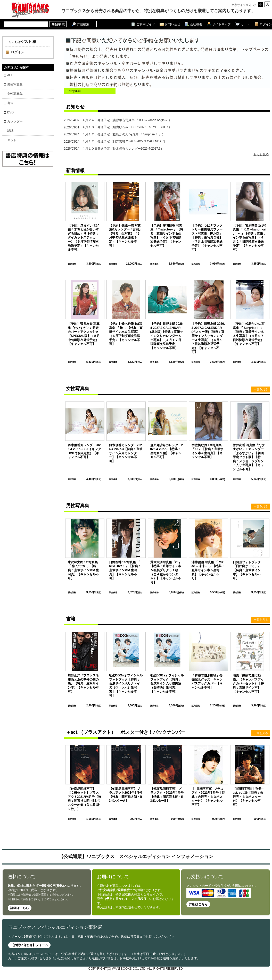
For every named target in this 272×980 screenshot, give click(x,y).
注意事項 (75, 91)
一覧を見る (261, 389)
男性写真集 (15, 84)
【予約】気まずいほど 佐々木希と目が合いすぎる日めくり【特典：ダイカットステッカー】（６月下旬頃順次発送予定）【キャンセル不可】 (85, 238)
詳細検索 (83, 24)
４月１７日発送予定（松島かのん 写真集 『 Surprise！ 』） (114, 134)
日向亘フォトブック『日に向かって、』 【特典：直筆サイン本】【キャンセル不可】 (247, 570)
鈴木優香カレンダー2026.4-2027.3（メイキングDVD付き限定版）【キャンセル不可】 (84, 451)
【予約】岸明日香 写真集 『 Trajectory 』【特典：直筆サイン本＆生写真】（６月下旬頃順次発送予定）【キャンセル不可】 (167, 236)
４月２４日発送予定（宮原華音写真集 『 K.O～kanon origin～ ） (118, 120)
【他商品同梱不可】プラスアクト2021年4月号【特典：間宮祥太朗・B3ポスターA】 (126, 795)
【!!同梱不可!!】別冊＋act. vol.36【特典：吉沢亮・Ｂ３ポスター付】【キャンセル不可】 (249, 797)
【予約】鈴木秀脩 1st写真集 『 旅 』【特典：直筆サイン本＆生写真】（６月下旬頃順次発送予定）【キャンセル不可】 (126, 334)
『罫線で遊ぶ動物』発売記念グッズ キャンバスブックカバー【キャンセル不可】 (207, 681)
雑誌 (10, 131)
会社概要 (196, 24)
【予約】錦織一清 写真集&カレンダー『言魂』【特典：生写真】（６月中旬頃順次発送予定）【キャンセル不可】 (126, 236)
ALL (10, 75)
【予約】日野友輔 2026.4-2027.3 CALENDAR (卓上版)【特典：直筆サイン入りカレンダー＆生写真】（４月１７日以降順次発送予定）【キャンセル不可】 (167, 336)
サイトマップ (221, 24)
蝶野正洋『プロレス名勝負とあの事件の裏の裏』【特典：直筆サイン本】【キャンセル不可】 (83, 683)
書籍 (10, 103)
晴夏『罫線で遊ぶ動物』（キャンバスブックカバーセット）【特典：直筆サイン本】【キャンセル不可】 (248, 683)
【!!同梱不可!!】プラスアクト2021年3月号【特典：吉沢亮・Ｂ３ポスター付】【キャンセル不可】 (208, 797)
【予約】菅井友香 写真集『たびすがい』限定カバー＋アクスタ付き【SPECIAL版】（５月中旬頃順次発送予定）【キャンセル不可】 (84, 334)
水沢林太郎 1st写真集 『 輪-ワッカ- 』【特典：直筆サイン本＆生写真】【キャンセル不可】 (83, 570)
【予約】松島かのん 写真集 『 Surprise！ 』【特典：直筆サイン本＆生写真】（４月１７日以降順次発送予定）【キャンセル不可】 (249, 334)
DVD (10, 112)
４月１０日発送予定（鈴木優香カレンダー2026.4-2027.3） (114, 149)
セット (12, 140)
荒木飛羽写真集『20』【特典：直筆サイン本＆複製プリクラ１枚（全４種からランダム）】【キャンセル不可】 (166, 572)
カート (245, 24)
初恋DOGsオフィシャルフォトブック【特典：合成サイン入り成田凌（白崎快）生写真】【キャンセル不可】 (167, 683)
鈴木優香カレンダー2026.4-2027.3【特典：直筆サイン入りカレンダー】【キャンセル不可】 (126, 453)
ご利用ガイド (146, 24)
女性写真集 (15, 94)
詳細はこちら (20, 908)
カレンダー (15, 121)
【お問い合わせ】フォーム (29, 945)
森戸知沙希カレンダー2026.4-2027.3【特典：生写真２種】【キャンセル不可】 (167, 451)
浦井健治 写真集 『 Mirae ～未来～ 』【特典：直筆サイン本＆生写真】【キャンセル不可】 (208, 570)
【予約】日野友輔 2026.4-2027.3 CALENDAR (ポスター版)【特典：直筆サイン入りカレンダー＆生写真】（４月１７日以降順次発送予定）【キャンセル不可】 (208, 338)
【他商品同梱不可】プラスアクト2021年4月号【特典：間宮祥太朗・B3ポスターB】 (167, 795)
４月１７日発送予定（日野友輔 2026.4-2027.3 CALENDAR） (115, 142)
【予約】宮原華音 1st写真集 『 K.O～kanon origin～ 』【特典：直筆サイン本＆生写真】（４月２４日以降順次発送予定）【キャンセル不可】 (250, 238)
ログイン (266, 24)
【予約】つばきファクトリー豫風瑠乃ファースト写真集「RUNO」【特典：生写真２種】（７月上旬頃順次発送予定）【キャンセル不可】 (207, 238)
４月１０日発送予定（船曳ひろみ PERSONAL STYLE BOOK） (118, 128)
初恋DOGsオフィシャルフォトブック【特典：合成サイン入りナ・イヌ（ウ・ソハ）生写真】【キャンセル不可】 (126, 685)
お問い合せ (172, 24)
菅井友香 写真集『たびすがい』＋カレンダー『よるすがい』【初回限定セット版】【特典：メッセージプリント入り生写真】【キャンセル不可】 (249, 457)
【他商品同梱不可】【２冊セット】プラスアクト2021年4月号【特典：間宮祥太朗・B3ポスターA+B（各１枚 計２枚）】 (84, 799)
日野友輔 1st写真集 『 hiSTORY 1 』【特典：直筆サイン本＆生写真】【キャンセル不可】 (125, 570)
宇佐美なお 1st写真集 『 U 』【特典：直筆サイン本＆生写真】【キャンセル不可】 (207, 451)
